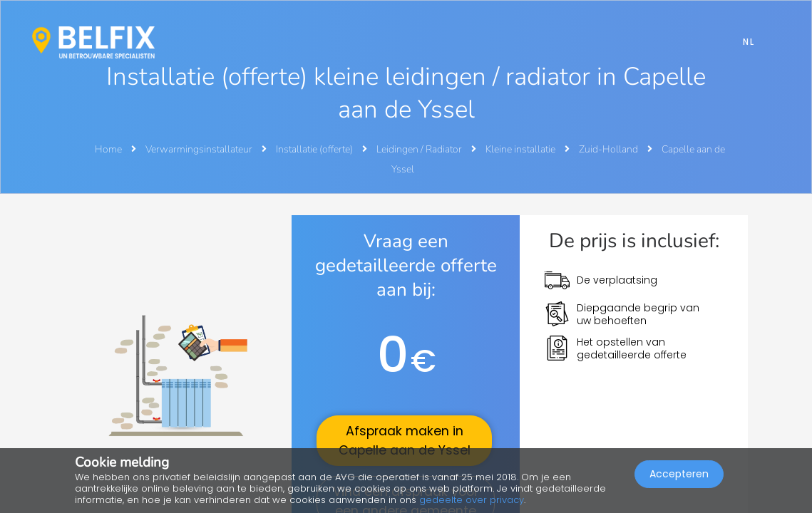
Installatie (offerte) (315, 149)
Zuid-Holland (610, 149)
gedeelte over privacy (472, 500)
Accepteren (679, 475)
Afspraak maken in (405, 440)
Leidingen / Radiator (420, 149)
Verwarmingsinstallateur (200, 149)
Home (108, 149)
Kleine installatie (521, 149)
